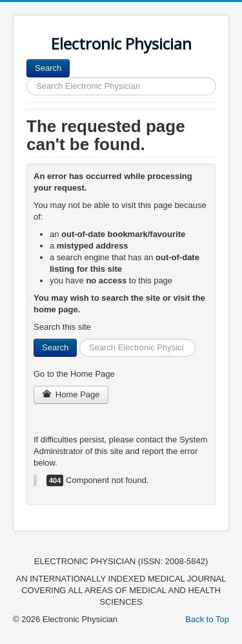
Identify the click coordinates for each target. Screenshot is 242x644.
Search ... (70, 60)
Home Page (71, 394)
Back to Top (207, 619)
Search (48, 68)
